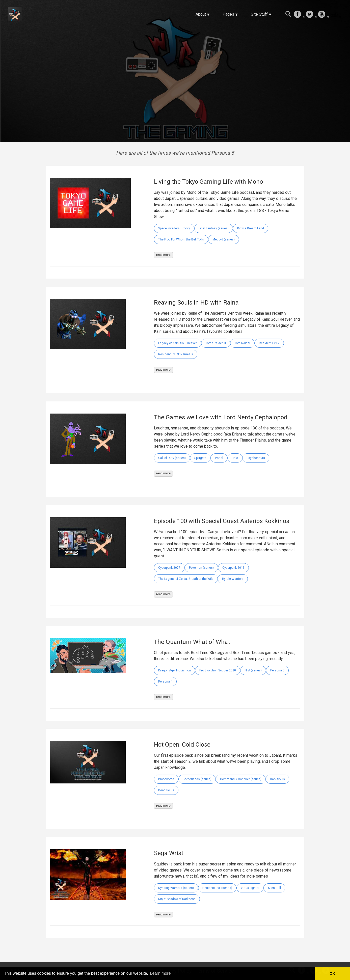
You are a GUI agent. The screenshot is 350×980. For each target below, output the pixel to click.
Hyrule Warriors (233, 579)
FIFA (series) (253, 670)
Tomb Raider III (216, 343)
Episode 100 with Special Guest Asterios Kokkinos (222, 521)
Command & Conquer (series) (241, 779)
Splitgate (200, 458)
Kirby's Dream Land (251, 228)
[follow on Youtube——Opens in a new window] (323, 15)
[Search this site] (288, 15)
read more (163, 255)
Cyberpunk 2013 (233, 568)
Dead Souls (166, 790)
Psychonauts (256, 458)
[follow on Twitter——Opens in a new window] (311, 15)
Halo (235, 458)
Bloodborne (166, 779)
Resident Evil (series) (217, 888)
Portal (219, 458)
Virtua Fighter (250, 888)
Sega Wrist (169, 853)
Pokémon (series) (201, 568)
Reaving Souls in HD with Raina (196, 303)
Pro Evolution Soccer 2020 (218, 670)
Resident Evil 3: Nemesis (176, 354)
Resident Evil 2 (269, 343)
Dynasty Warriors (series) (176, 888)
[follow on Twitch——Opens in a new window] (335, 15)
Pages (228, 14)
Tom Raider (242, 343)
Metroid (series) (224, 239)
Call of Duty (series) (172, 458)
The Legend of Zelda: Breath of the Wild (186, 579)
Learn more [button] (160, 973)
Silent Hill (274, 888)
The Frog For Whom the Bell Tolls (181, 239)
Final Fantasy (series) (214, 228)
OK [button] (332, 973)
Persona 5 (277, 670)
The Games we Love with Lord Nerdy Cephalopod (221, 417)
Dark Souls (277, 779)
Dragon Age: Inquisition (174, 670)
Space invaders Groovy (174, 228)
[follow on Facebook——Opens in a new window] (299, 15)
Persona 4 (165, 682)
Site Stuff (259, 14)
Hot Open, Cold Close (182, 745)
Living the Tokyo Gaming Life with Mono (208, 182)
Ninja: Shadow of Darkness (177, 899)
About (201, 14)
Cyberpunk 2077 (169, 568)
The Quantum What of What (192, 642)
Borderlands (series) (197, 779)
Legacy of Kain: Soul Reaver (178, 343)
